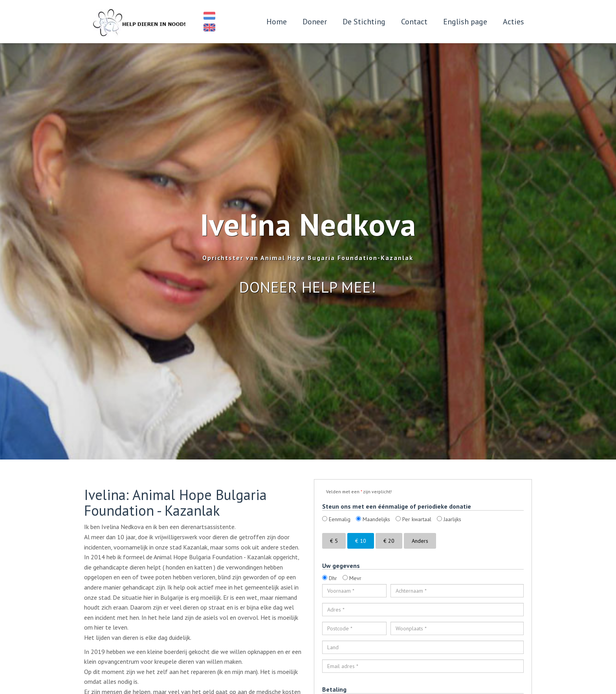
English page (465, 22)
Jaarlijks (449, 519)
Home (277, 22)
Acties (513, 22)
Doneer (315, 22)
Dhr (330, 578)
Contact (414, 22)
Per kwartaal (413, 519)
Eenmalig (336, 519)
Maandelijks (373, 519)
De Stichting (364, 22)
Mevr (352, 578)
